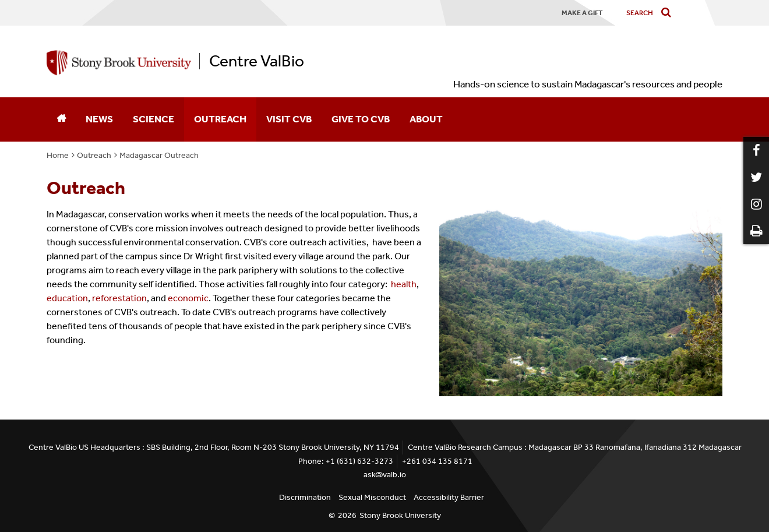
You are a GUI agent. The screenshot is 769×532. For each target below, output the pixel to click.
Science (154, 119)
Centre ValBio (257, 61)
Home (58, 155)
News (99, 119)
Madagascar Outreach (159, 155)
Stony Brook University (400, 515)
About (426, 119)
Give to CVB (361, 119)
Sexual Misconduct (372, 497)
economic (188, 298)
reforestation (119, 298)
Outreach (220, 119)
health (404, 284)
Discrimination (305, 497)
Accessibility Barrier (449, 497)
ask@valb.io (385, 475)
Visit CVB (289, 119)
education (67, 298)
